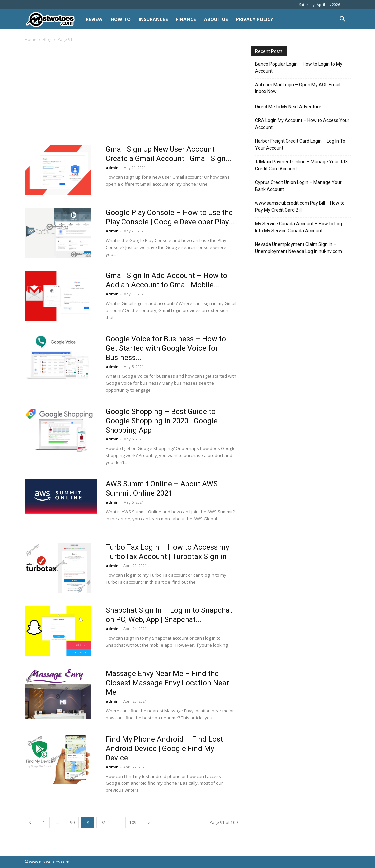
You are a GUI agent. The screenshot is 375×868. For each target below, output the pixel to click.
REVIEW (94, 19)
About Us (216, 19)
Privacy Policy (254, 19)
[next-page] (149, 823)
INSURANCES (153, 19)
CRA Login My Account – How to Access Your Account (302, 124)
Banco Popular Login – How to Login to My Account (299, 67)
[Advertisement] (131, 95)
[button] (343, 20)
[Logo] (53, 19)
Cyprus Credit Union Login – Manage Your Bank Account (298, 186)
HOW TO (121, 19)
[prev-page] (30, 823)
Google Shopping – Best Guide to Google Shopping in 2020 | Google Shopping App (162, 421)
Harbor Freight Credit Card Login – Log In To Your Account (300, 145)
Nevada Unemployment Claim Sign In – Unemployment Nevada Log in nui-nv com (298, 248)
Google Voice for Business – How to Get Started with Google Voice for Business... (166, 348)
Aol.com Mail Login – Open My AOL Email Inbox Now (298, 88)
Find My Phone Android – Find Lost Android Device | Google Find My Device (164, 748)
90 (72, 823)
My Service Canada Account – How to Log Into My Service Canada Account (298, 227)
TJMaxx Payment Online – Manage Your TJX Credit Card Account (301, 165)
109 (133, 823)
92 (103, 823)
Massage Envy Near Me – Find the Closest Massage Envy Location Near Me (167, 683)
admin (112, 168)
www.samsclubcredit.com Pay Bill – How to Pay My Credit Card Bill (300, 206)
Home (30, 39)
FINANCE (186, 19)
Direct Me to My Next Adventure (288, 107)
